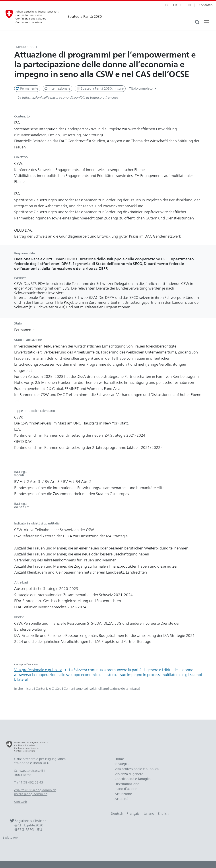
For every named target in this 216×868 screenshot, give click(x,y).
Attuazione (123, 794)
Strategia (122, 764)
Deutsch (117, 814)
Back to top (10, 838)
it (182, 5)
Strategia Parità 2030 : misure (100, 88)
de (167, 5)
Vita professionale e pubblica (38, 670)
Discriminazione (127, 784)
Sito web (21, 802)
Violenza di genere (129, 774)
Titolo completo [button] (143, 88)
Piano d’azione (126, 789)
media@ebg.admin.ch (31, 794)
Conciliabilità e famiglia (132, 779)
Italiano (148, 814)
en (189, 5)
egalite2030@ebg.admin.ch (35, 790)
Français (133, 814)
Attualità (121, 799)
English (163, 814)
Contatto (206, 5)
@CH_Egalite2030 (29, 825)
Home (119, 759)
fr (175, 5)
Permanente (27, 88)
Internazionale (57, 88)
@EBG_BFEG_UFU (28, 830)
